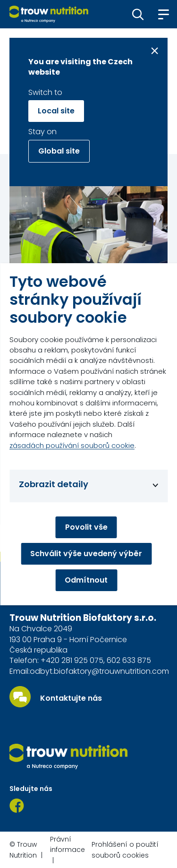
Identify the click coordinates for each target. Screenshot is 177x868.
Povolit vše (86, 527)
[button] (138, 14)
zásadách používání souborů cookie (72, 445)
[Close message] (155, 51)
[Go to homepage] (49, 14)
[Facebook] (17, 806)
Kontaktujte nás (71, 698)
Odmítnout (86, 580)
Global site (59, 151)
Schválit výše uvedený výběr (86, 554)
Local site (56, 111)
